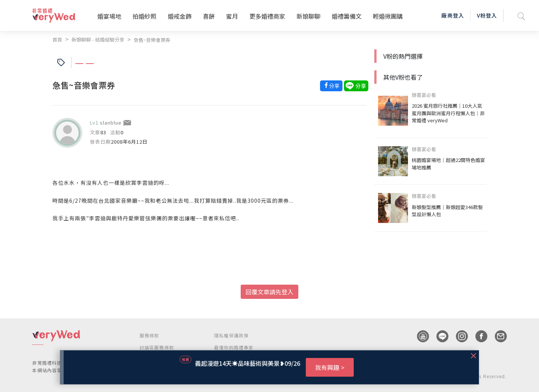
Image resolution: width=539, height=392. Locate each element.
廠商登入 (453, 15)
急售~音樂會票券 (152, 40)
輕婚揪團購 (388, 16)
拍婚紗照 (144, 16)
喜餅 (209, 16)
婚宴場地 (109, 16)
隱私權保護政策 (231, 335)
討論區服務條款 (157, 347)
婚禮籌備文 (347, 16)
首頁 (57, 39)
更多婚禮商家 (267, 16)
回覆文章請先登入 (269, 292)
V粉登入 (487, 15)
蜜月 (232, 16)
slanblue (111, 122)
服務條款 (150, 335)
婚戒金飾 (180, 16)
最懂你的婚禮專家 (234, 347)
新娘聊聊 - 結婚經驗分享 (98, 39)
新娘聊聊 (308, 16)
